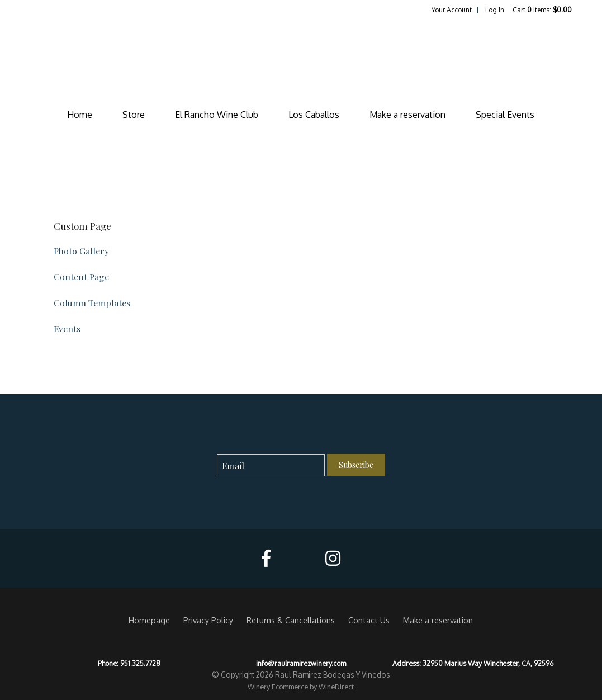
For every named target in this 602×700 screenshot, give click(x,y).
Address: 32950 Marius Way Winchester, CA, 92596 (473, 663)
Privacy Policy (208, 620)
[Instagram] (333, 558)
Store (134, 115)
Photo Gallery (81, 251)
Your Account (452, 10)
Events (67, 328)
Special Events (505, 115)
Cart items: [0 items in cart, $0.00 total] (542, 10)
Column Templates (92, 303)
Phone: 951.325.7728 (129, 663)
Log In (495, 10)
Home (80, 115)
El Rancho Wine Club (217, 115)
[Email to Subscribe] (271, 465)
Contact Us (369, 620)
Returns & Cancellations (291, 620)
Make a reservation (407, 115)
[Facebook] (266, 558)
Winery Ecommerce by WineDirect (301, 687)
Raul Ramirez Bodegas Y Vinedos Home (301, 59)
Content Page (81, 276)
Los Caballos (314, 115)
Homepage (149, 620)
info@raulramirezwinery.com (301, 663)
